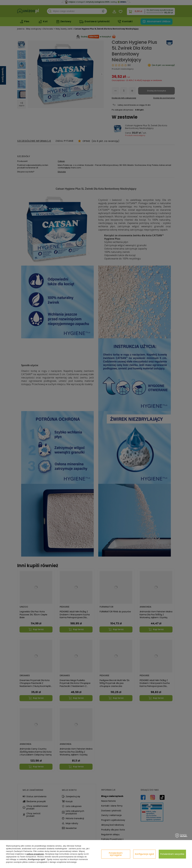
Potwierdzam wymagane (116, 854)
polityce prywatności (35, 854)
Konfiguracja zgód (144, 854)
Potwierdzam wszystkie (172, 854)
